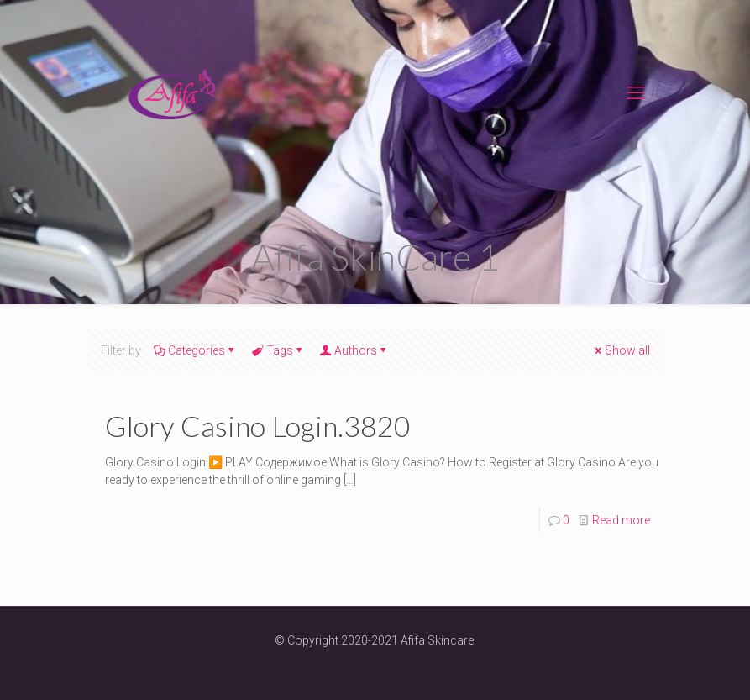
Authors (354, 350)
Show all (622, 350)
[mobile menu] (636, 93)
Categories (195, 350)
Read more (621, 520)
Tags (278, 350)
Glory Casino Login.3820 (258, 426)
